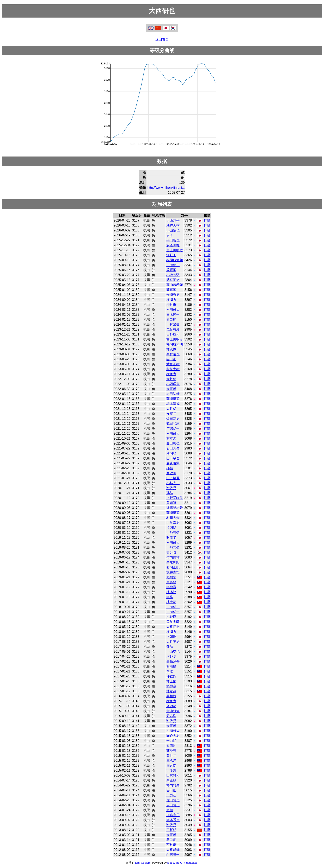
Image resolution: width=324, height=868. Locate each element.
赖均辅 (171, 577)
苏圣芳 (171, 751)
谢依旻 (171, 488)
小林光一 (173, 483)
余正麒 (171, 389)
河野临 (171, 255)
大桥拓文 (173, 627)
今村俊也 (173, 354)
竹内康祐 (173, 557)
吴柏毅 (171, 696)
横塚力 (171, 300)
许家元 (171, 414)
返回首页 (162, 39)
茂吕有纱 (173, 329)
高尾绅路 (173, 562)
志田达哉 (173, 394)
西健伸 (171, 473)
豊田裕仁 (173, 443)
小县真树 (173, 523)
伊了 (170, 235)
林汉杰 (171, 349)
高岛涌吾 (173, 661)
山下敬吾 (173, 458)
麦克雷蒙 (173, 463)
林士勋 (171, 602)
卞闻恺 (171, 637)
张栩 (170, 810)
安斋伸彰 (173, 245)
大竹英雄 (173, 642)
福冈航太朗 (175, 260)
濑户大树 (173, 225)
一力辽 (171, 741)
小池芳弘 (173, 275)
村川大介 (173, 518)
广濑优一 (173, 265)
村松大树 (173, 369)
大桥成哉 (173, 850)
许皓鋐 (171, 676)
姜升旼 (171, 552)
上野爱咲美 (175, 498)
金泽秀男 (173, 295)
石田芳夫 (173, 448)
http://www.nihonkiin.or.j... (166, 188)
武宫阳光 (173, 280)
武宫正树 (173, 364)
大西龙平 (173, 220)
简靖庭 (171, 666)
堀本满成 (173, 404)
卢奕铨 (171, 582)
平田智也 (173, 240)
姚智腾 (171, 617)
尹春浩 (171, 716)
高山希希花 (175, 285)
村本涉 (171, 438)
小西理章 (173, 384)
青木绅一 (173, 315)
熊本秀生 (173, 820)
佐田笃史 (173, 419)
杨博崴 (171, 587)
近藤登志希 (175, 508)
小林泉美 (173, 324)
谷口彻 (171, 320)
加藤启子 (173, 815)
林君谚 (171, 691)
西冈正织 (173, 567)
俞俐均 (171, 746)
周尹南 (171, 765)
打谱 (207, 220)
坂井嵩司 (173, 572)
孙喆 (170, 468)
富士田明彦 (175, 250)
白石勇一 (173, 855)
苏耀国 (171, 270)
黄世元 (171, 756)
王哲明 (171, 830)
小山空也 (173, 230)
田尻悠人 (173, 775)
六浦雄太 (173, 310)
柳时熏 (171, 305)
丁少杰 (171, 770)
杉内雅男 (173, 785)
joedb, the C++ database (182, 863)
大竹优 (171, 379)
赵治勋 (171, 706)
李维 (170, 597)
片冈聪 (171, 453)
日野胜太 (173, 334)
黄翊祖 (171, 503)
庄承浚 (171, 761)
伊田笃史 (173, 805)
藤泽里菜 (173, 399)
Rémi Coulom (142, 863)
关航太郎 (173, 622)
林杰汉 (171, 592)
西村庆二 (173, 845)
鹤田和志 (173, 424)
